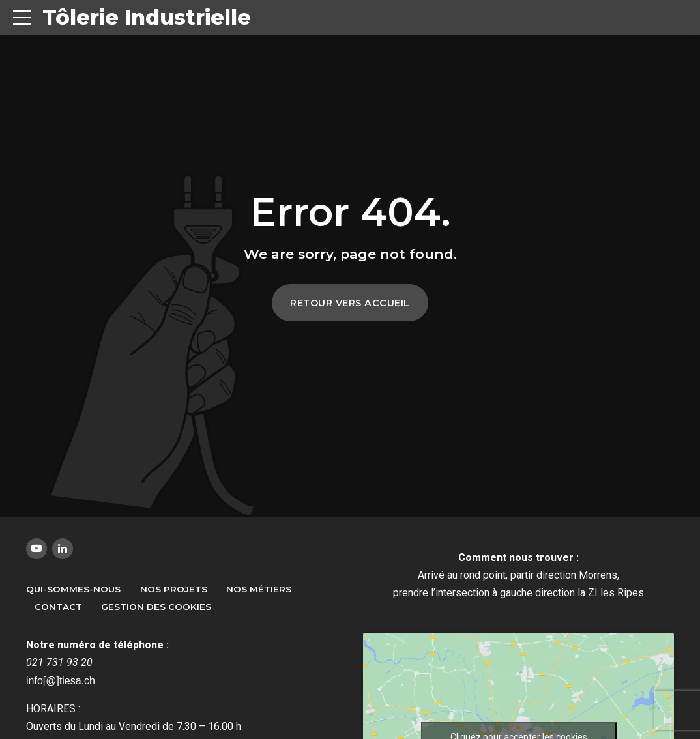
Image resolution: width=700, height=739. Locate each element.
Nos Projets (174, 589)
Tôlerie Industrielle (147, 17)
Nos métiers (259, 589)
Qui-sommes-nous (73, 589)
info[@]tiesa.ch (61, 681)
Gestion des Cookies (156, 607)
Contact (58, 607)
